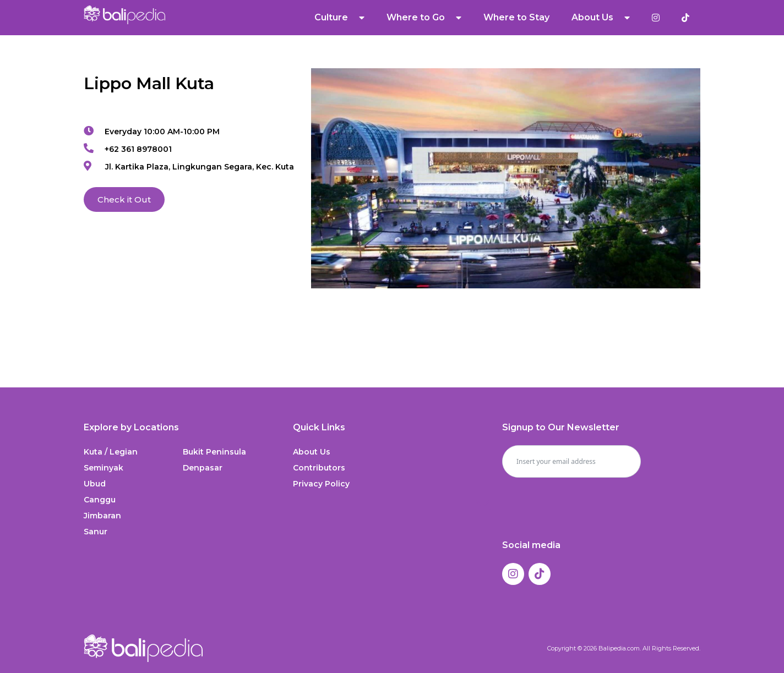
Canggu (100, 500)
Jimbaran (102, 516)
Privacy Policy (321, 484)
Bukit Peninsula (214, 452)
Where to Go (424, 18)
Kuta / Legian (111, 452)
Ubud (95, 484)
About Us (601, 18)
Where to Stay (516, 17)
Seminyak (104, 468)
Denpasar (203, 468)
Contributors (319, 468)
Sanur (96, 532)
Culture (339, 18)
